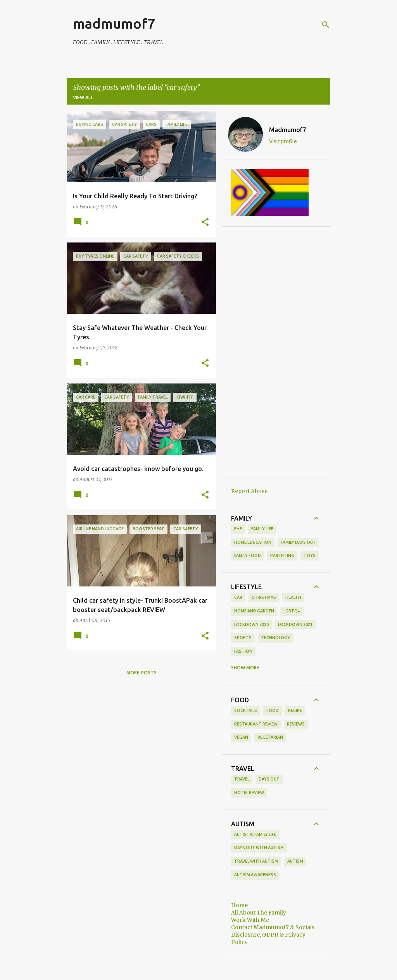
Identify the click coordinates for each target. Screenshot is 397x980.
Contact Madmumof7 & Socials (273, 927)
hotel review (249, 793)
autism (295, 861)
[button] (205, 222)
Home (239, 905)
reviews (296, 724)
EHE (238, 529)
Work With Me (250, 920)
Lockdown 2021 (295, 624)
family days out (298, 542)
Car (238, 597)
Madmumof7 (288, 130)
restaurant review (256, 724)
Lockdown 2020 (251, 624)
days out (269, 779)
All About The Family (259, 913)
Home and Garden (254, 611)
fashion (243, 651)
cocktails (246, 710)
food (273, 710)
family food (248, 555)
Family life (262, 529)
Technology (275, 638)
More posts (142, 673)
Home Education (253, 542)
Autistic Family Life (255, 834)
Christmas (264, 597)
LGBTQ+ (292, 611)
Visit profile (283, 141)
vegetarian (270, 737)
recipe (295, 710)
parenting (282, 555)
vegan (241, 737)
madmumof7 (114, 23)
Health (293, 597)
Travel (242, 779)
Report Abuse (249, 491)
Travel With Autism (256, 861)
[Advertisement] (276, 352)
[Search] (326, 25)
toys (310, 555)
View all (83, 97)
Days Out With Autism (259, 848)
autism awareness (255, 875)
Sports (243, 638)
